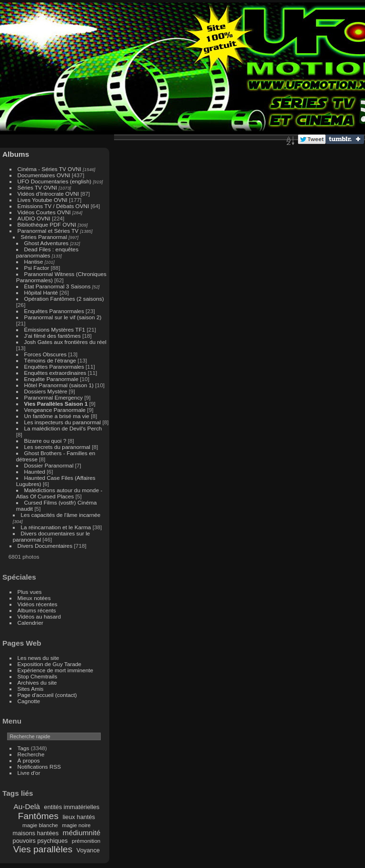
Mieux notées (34, 598)
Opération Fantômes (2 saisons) (64, 299)
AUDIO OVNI (34, 218)
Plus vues (30, 592)
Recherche (31, 754)
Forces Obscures (46, 354)
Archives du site (37, 682)
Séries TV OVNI (37, 187)
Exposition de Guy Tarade (50, 664)
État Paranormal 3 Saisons (58, 286)
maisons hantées (36, 833)
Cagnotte (29, 701)
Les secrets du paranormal (57, 447)
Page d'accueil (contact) (47, 695)
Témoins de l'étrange (50, 360)
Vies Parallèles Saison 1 (56, 404)
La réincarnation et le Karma (56, 527)
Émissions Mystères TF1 (55, 329)
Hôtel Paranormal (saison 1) (59, 385)
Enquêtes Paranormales (54, 311)
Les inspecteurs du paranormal (63, 422)
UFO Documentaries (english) (55, 181)
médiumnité (82, 833)
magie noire (77, 825)
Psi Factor (37, 268)
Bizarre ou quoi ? (45, 441)
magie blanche (40, 825)
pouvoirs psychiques (40, 841)
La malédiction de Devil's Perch (63, 428)
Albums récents (37, 610)
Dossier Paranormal (49, 465)
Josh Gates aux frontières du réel (65, 342)
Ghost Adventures (47, 243)
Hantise (34, 262)
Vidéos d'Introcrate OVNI (48, 194)
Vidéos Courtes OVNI (44, 212)
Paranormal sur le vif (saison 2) (63, 317)
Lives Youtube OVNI (43, 200)
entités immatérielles (72, 807)
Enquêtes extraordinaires (55, 373)
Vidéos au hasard (39, 616)
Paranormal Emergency (54, 397)
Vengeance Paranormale (55, 410)
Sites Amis (31, 689)
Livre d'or (29, 773)
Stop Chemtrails (38, 676)
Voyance (88, 850)
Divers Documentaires (45, 546)
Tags (24, 748)
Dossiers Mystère (46, 391)
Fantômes (38, 816)
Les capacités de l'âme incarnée (61, 515)
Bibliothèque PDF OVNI (47, 224)
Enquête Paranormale (51, 379)
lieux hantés (79, 817)
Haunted (35, 472)
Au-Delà (27, 806)
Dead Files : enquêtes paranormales (47, 252)
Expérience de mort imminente (56, 670)
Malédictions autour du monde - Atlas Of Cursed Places (59, 493)
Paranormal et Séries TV (48, 231)
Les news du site (38, 658)
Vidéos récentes (38, 604)
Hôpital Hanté (41, 292)
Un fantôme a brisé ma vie (57, 416)
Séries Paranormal (44, 237)
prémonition (86, 841)
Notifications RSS (39, 767)
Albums (16, 154)
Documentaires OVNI (44, 175)
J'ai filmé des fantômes (53, 336)
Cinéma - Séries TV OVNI (49, 169)
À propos (29, 760)
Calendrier (30, 623)
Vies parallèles (43, 849)
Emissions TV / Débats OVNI (53, 206)
